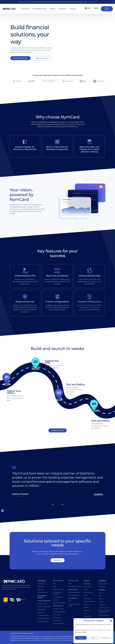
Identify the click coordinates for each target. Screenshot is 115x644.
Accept (81, 638)
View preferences (106, 638)
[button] (111, 621)
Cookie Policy (106, 630)
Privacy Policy (93, 630)
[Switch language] (96, 8)
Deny (93, 638)
